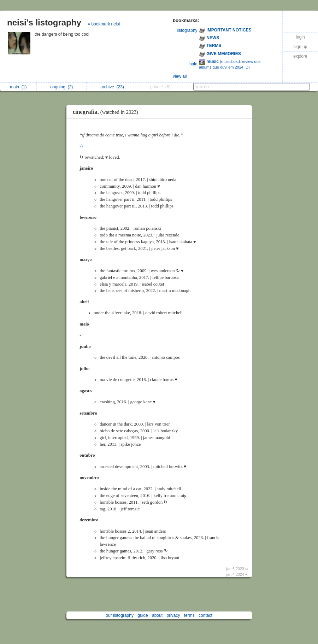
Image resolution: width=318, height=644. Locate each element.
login (300, 37)
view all (180, 76)
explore (300, 56)
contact (205, 615)
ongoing (61, 87)
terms (189, 615)
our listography (120, 615)
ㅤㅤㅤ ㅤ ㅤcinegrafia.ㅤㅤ (106, 112)
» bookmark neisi (104, 24)
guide (143, 615)
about (157, 615)
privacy (173, 615)
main (18, 87)
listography (187, 30)
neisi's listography (44, 22)
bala (193, 64)
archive (112, 87)
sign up (301, 47)
